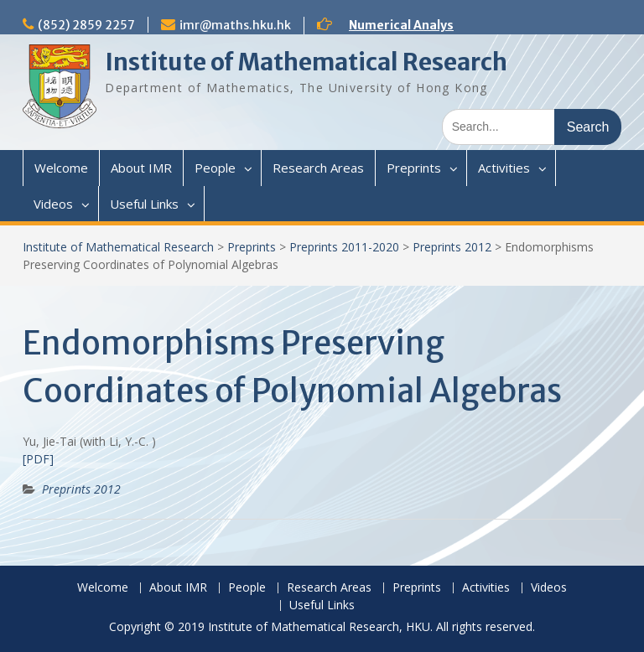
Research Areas (318, 168)
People (215, 168)
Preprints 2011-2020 (344, 247)
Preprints (414, 168)
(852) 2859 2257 (86, 25)
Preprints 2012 (452, 247)
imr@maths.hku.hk (235, 25)
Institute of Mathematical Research (306, 62)
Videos (53, 204)
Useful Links (144, 204)
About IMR (141, 168)
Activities (504, 168)
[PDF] (38, 459)
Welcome (61, 168)
